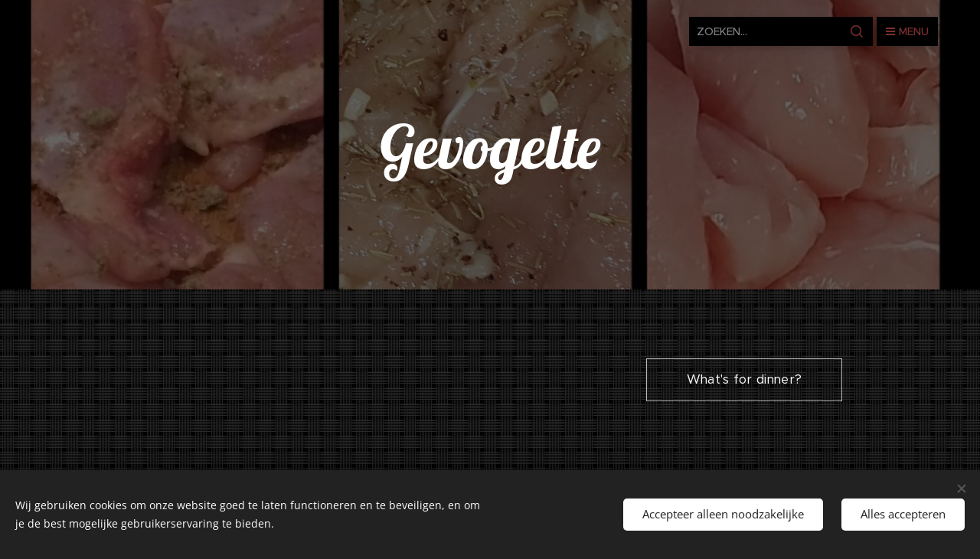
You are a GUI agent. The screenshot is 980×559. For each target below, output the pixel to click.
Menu (907, 31)
